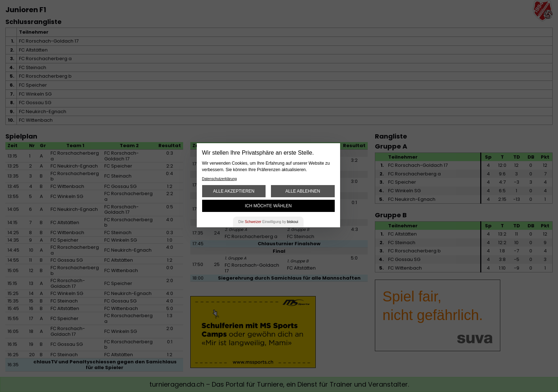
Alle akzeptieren (234, 191)
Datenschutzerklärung (220, 179)
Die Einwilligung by (268, 222)
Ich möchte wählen (268, 206)
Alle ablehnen (303, 191)
